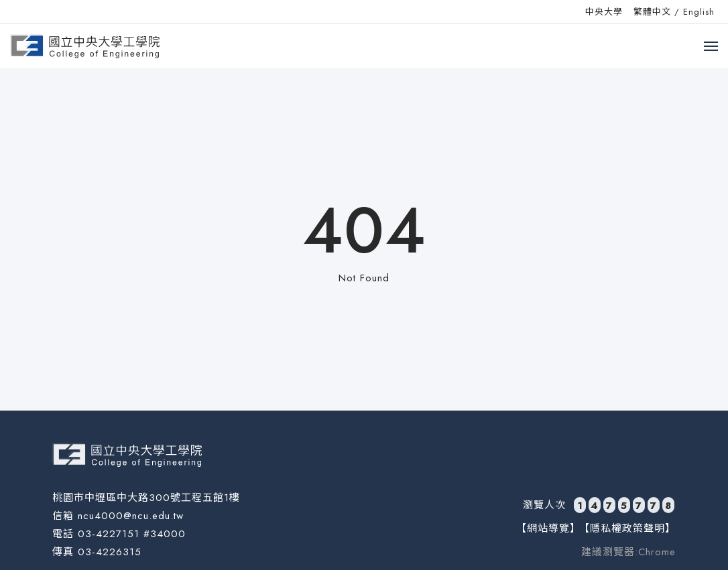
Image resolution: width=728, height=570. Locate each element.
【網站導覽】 (548, 528)
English (699, 12)
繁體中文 (652, 12)
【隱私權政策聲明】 (627, 528)
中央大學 (604, 12)
